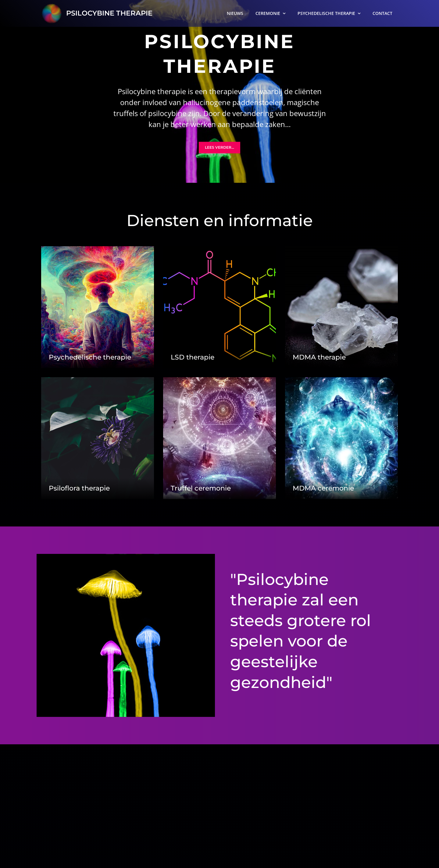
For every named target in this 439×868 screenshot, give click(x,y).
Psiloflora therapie (79, 488)
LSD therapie (193, 357)
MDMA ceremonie (323, 488)
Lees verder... (220, 148)
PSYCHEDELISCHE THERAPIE (326, 13)
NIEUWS (235, 13)
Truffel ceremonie (201, 488)
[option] (220, 91)
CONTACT (382, 13)
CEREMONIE (268, 13)
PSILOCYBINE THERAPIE (108, 13)
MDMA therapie (319, 357)
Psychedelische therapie (90, 357)
